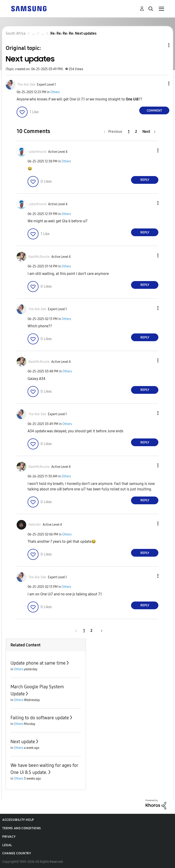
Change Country (17, 853)
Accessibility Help (18, 820)
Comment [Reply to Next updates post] (154, 111)
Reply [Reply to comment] (145, 180)
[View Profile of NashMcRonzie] (39, 257)
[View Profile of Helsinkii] (35, 525)
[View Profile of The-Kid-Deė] (26, 85)
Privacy (9, 837)
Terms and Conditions (22, 828)
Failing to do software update (40, 718)
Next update (23, 742)
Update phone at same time (38, 663)
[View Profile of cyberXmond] (37, 152)
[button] (161, 83)
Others (55, 92)
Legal (7, 845)
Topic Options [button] (161, 45)
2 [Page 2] (136, 132)
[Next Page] (149, 132)
